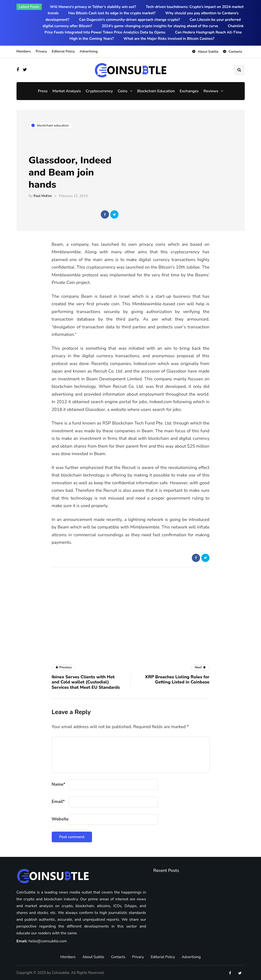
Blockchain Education (156, 91)
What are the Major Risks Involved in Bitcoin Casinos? (169, 39)
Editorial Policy (63, 51)
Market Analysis (67, 91)
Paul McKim (43, 196)
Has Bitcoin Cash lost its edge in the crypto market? (112, 13)
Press (43, 91)
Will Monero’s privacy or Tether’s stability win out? (93, 7)
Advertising (89, 51)
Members (24, 51)
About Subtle (208, 52)
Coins (123, 91)
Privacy (41, 51)
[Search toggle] (239, 70)
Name (59, 784)
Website (60, 819)
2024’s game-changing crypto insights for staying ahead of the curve (160, 26)
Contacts (235, 52)
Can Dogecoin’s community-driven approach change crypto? (130, 20)
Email (58, 801)
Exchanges (189, 91)
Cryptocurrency (99, 91)
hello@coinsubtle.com (48, 941)
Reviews (211, 91)
